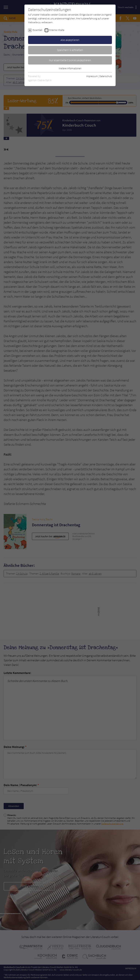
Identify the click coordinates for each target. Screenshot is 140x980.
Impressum (92, 76)
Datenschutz (106, 76)
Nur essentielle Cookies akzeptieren (70, 60)
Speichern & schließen (70, 50)
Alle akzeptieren (70, 40)
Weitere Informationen (70, 68)
